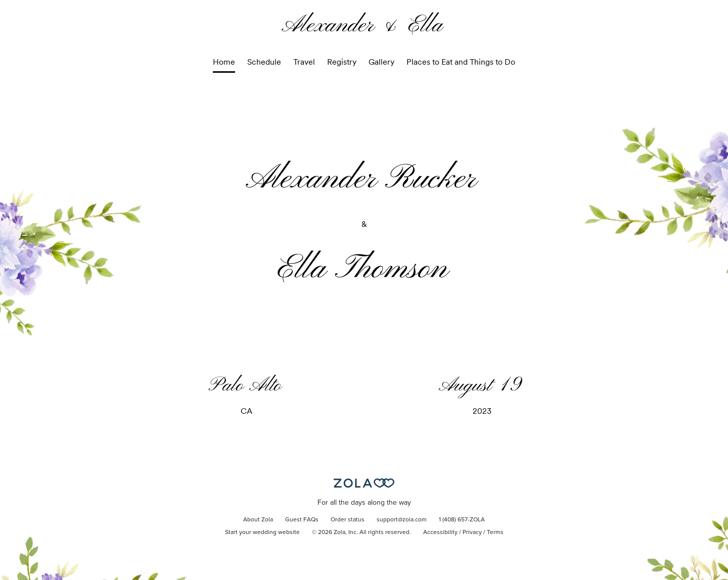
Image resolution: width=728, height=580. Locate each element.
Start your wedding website (262, 533)
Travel (304, 62)
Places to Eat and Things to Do (461, 62)
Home (224, 62)
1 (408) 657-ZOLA (462, 520)
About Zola (258, 520)
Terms (495, 533)
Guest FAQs (302, 520)
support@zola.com (402, 520)
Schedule (264, 62)
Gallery (381, 62)
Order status (348, 520)
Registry (342, 62)
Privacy (472, 533)
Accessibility (440, 533)
